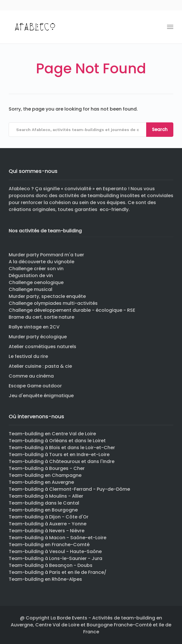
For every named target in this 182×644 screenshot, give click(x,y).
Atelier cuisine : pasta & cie (40, 366)
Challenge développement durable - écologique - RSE (72, 310)
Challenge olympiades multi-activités (53, 303)
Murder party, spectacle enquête (47, 296)
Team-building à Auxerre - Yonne (48, 524)
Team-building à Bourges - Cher (47, 468)
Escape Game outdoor (35, 386)
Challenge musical (30, 289)
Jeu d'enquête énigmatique (41, 396)
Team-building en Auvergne (41, 482)
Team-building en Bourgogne (43, 510)
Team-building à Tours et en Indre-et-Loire (59, 454)
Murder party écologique (38, 337)
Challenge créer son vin (36, 269)
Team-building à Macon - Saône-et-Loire (57, 538)
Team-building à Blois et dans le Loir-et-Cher (62, 448)
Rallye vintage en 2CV (34, 327)
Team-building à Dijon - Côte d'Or (49, 517)
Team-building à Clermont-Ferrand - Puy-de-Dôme (69, 489)
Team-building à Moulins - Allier (46, 496)
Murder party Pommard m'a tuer (46, 255)
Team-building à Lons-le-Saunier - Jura (55, 558)
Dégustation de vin (31, 276)
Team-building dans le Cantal (44, 503)
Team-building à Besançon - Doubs (51, 565)
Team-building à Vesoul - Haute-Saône (55, 551)
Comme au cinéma (31, 376)
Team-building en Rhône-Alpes (45, 579)
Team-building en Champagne (45, 475)
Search (160, 129)
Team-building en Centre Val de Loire (52, 434)
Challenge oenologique (36, 282)
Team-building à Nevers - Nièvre (47, 531)
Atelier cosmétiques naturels (42, 347)
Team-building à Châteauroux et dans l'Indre (62, 461)
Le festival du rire (28, 356)
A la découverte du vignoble (41, 262)
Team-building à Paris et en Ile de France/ (57, 572)
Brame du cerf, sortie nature (41, 317)
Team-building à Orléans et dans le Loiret (57, 441)
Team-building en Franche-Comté (49, 545)
